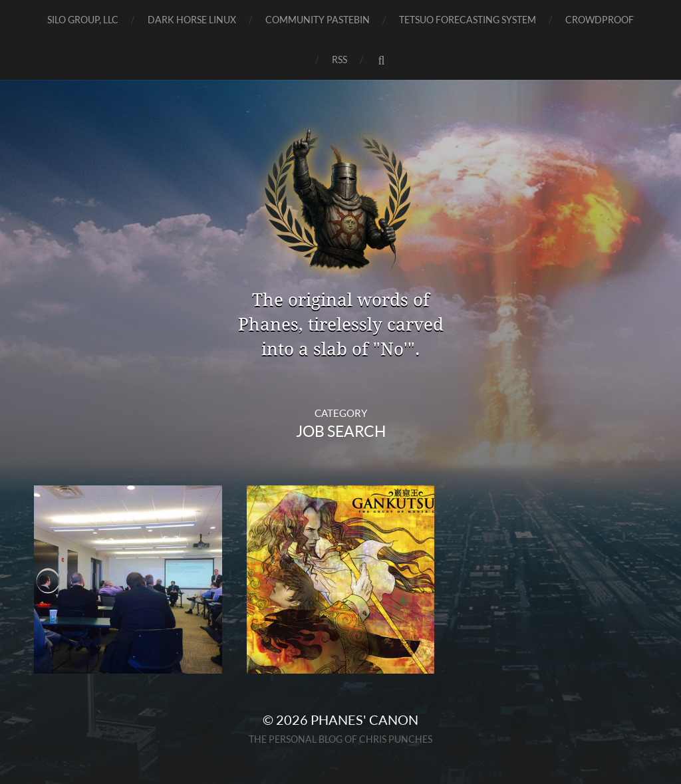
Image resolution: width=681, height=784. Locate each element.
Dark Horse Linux (192, 20)
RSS (340, 60)
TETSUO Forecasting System (468, 20)
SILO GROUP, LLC (83, 20)
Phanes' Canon (364, 719)
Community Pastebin (318, 20)
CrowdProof (600, 20)
